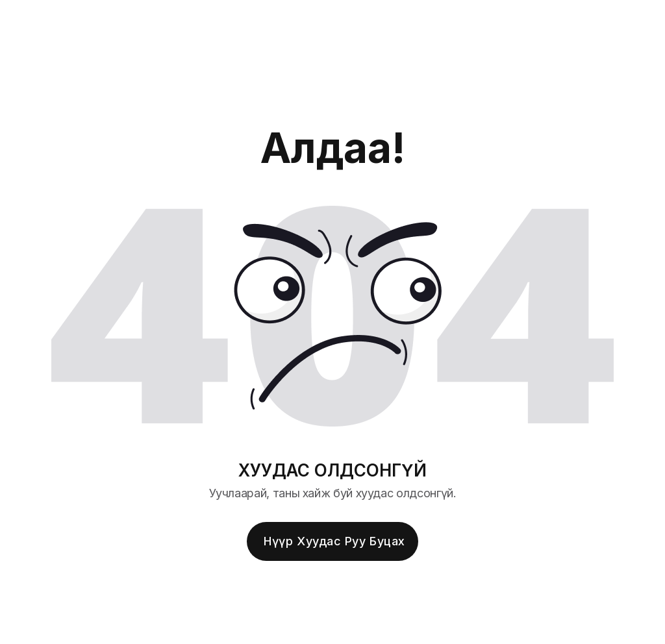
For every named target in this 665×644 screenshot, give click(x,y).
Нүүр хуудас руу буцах (334, 541)
